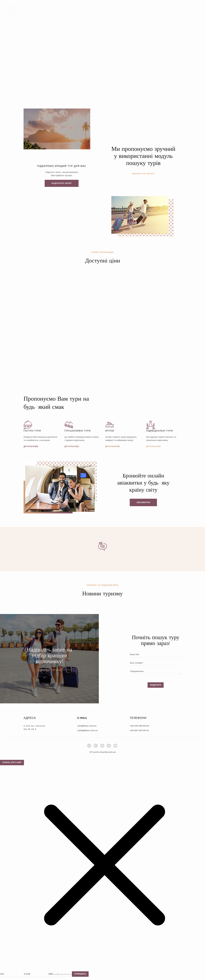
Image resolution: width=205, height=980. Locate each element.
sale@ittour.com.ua (87, 726)
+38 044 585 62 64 (22, 2)
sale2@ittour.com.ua (87, 730)
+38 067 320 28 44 (139, 730)
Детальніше (31, 446)
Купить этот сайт (12, 762)
